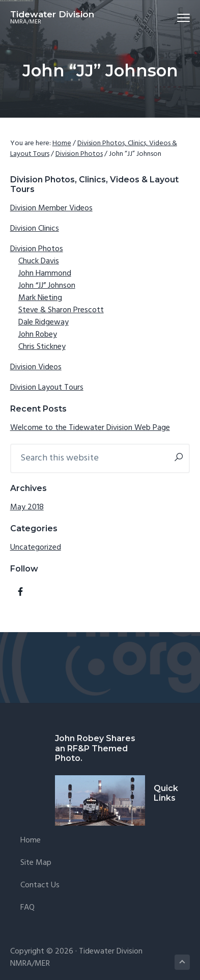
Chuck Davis (39, 261)
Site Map (36, 863)
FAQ (27, 908)
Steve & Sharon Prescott (61, 310)
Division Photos (37, 249)
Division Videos (36, 367)
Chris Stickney (42, 347)
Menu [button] (179, 18)
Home (31, 841)
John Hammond (45, 274)
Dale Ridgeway (44, 322)
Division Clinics (35, 229)
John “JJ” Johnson (47, 286)
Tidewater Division (52, 14)
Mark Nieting (40, 298)
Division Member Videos (51, 208)
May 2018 (27, 507)
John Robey (38, 335)
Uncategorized (36, 548)
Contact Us (40, 886)
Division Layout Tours (47, 388)
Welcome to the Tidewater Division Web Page (90, 428)
